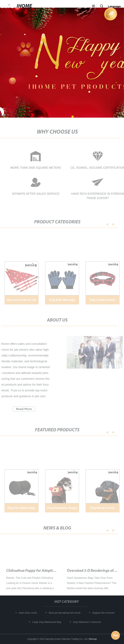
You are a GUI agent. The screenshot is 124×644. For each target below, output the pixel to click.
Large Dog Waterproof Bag (48, 622)
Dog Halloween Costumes (88, 622)
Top (116, 635)
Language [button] (114, 6)
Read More (23, 409)
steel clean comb (29, 613)
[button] (93, 6)
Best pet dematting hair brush (66, 613)
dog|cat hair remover (104, 613)
